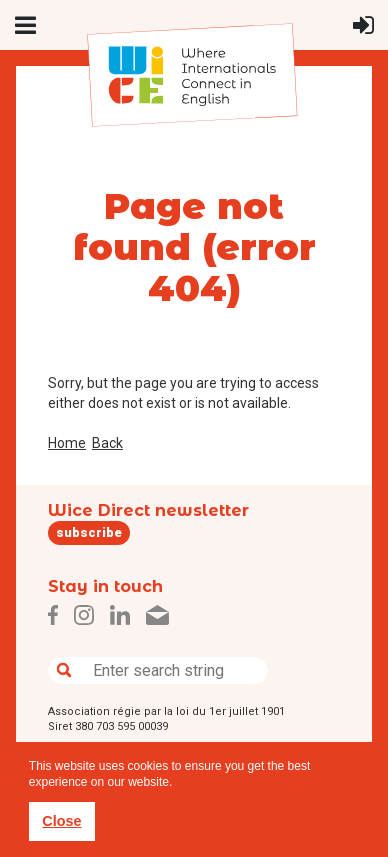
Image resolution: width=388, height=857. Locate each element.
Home (67, 443)
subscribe (89, 532)
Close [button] (61, 821)
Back (107, 443)
